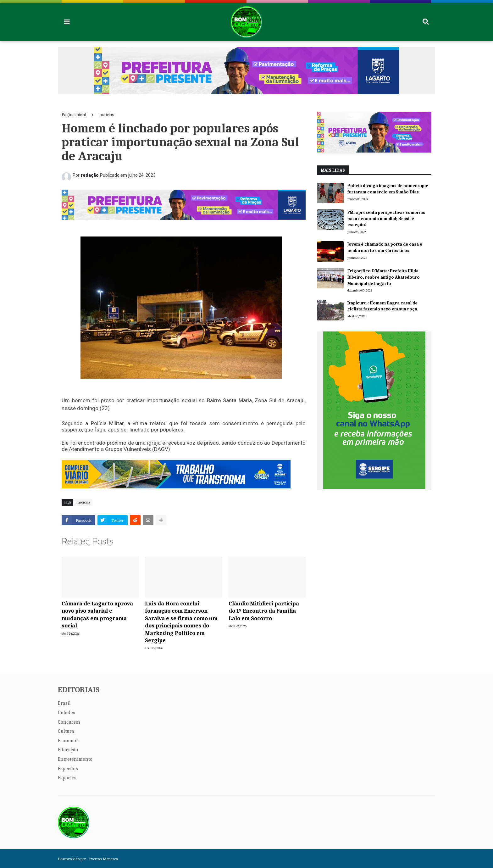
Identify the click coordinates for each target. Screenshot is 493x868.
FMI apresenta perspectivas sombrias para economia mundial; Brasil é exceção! (386, 219)
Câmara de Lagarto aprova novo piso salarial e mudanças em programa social (97, 615)
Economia (68, 741)
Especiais (68, 769)
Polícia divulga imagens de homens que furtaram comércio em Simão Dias (388, 189)
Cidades (66, 713)
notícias (107, 115)
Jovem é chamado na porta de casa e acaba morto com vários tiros (385, 247)
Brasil (64, 703)
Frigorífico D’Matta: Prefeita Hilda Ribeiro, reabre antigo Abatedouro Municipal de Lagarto (384, 277)
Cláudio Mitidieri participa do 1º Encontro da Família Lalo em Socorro (264, 611)
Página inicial (74, 115)
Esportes (67, 778)
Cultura (66, 731)
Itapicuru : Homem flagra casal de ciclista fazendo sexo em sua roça (382, 306)
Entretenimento (75, 759)
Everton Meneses (103, 859)
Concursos (69, 722)
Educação (68, 750)
